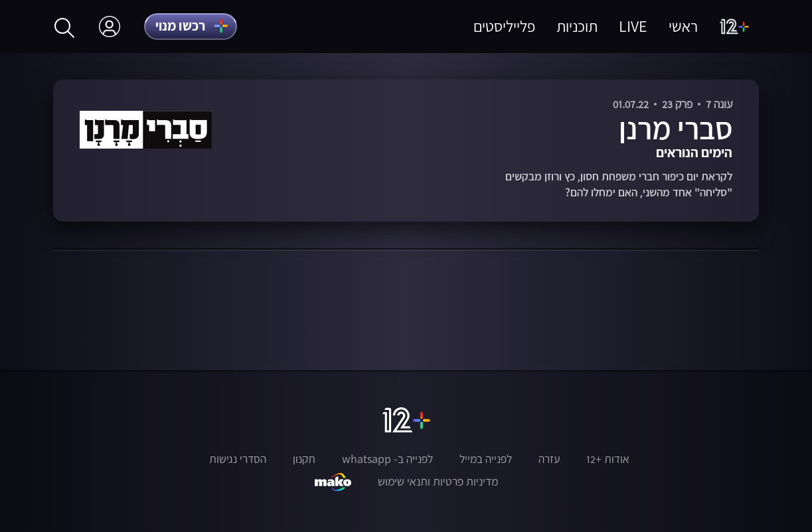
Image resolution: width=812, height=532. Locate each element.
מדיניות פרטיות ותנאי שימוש (438, 482)
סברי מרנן (676, 128)
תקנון (304, 459)
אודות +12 (608, 459)
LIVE (633, 26)
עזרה (549, 459)
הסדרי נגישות (238, 459)
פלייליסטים (504, 26)
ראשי (683, 26)
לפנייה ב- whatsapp (387, 459)
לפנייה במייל (486, 459)
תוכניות (577, 26)
